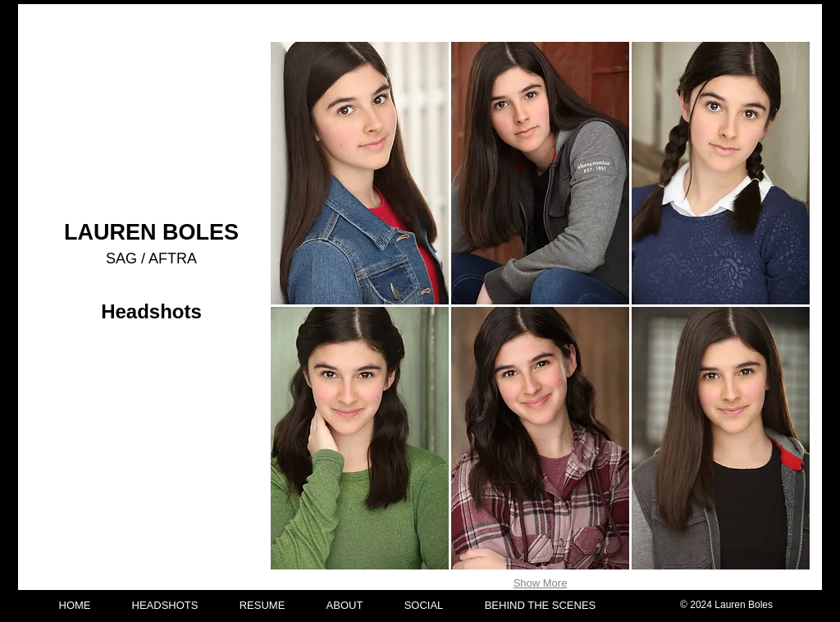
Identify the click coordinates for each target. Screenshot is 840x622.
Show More (541, 583)
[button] (360, 173)
